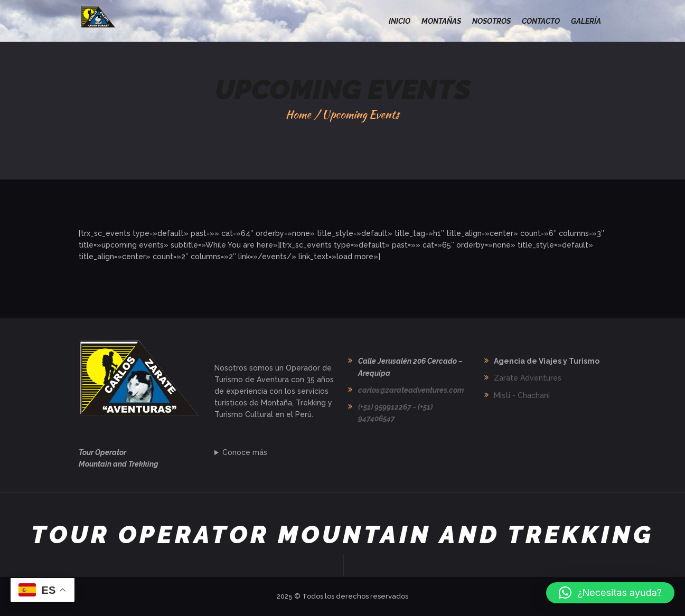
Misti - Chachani (522, 395)
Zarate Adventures (528, 378)
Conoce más (245, 452)
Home (298, 114)
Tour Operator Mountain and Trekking (342, 535)
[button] (610, 593)
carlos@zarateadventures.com (411, 390)
